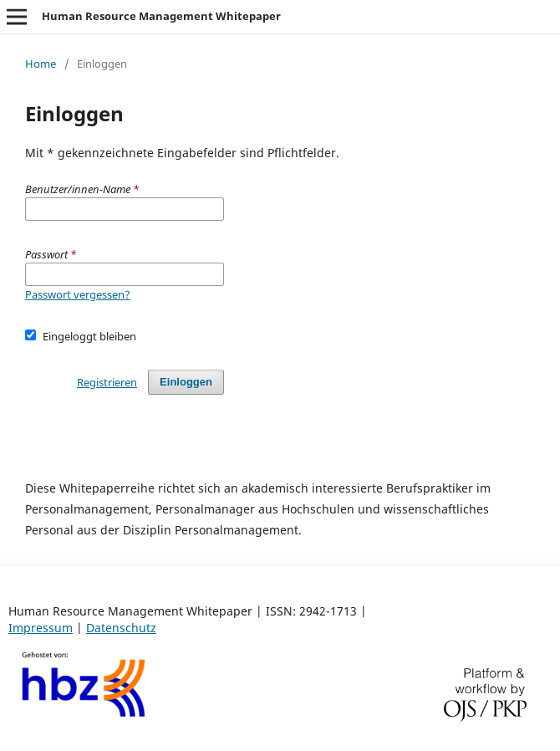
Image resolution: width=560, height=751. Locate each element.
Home (41, 64)
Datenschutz (121, 628)
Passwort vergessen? (78, 294)
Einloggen (186, 382)
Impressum (41, 628)
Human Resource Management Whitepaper (161, 16)
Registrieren (107, 382)
